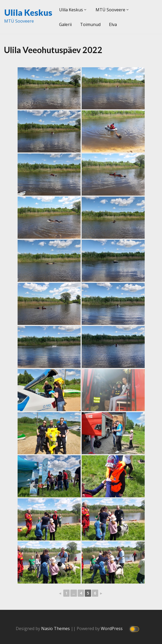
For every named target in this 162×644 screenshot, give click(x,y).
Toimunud (90, 24)
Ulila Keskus (28, 12)
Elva (113, 24)
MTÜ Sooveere (110, 10)
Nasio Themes (56, 628)
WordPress (112, 628)
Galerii (65, 24)
